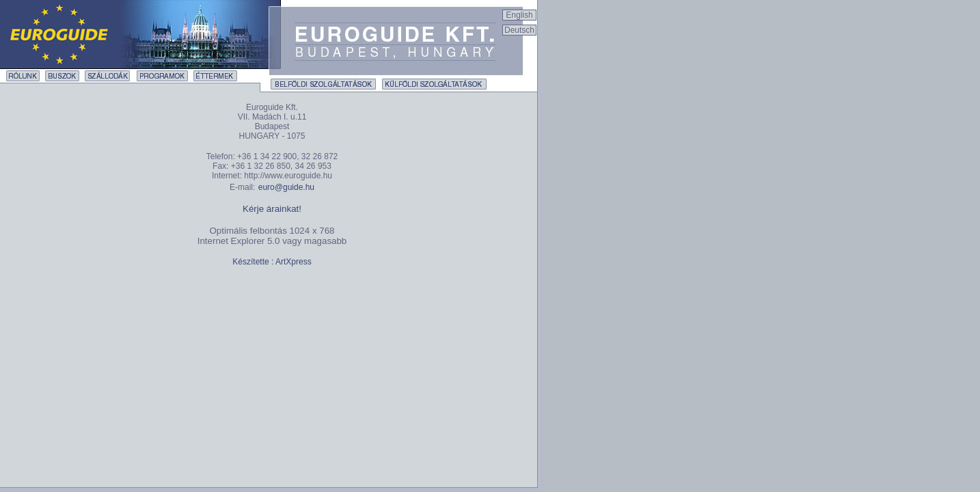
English (519, 15)
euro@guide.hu (286, 187)
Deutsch (519, 30)
